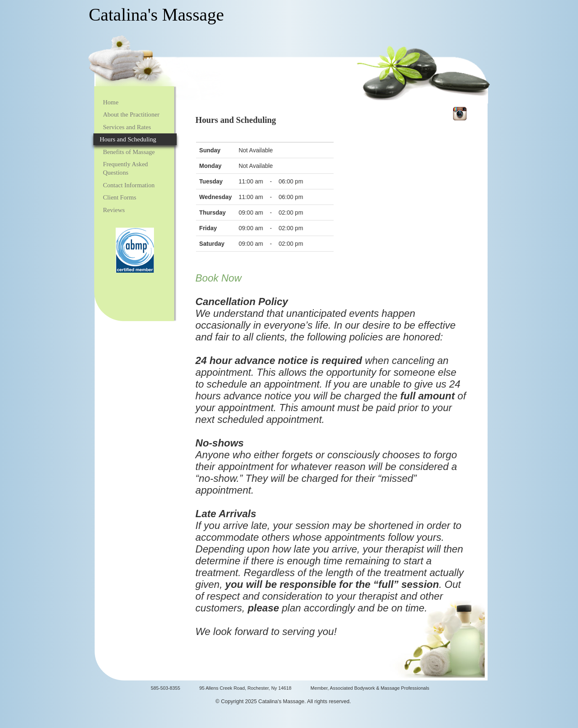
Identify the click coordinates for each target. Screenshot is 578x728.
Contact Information (129, 185)
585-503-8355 (166, 688)
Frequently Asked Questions (126, 168)
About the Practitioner (131, 114)
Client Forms (120, 197)
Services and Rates (127, 127)
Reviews (114, 210)
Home (111, 102)
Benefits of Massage (129, 152)
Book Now (219, 278)
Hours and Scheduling (128, 139)
